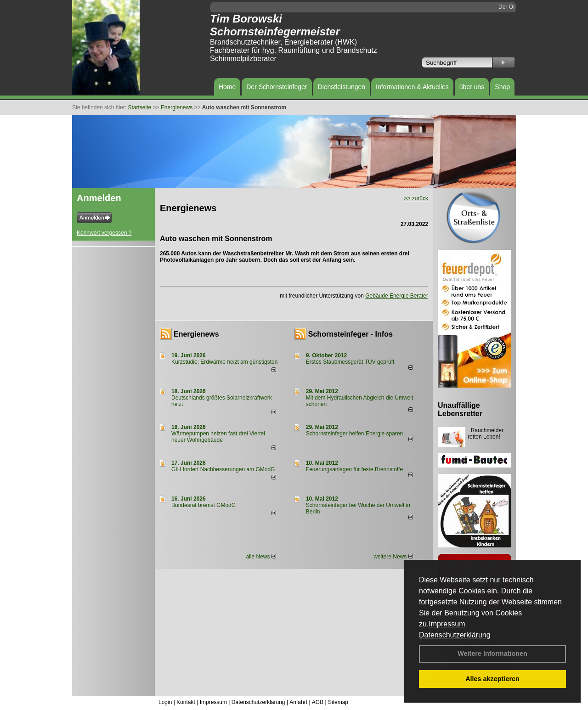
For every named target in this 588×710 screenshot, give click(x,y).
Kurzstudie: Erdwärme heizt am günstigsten (224, 362)
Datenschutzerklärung (455, 635)
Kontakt (186, 702)
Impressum (447, 624)
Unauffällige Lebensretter (460, 409)
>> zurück (416, 198)
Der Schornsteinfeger (277, 87)
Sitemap (338, 702)
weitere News (393, 557)
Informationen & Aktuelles (412, 87)
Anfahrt (298, 702)
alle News (261, 557)
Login (165, 702)
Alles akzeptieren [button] (492, 679)
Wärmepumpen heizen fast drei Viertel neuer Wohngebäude (218, 437)
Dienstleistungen (342, 87)
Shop (502, 87)
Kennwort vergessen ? (104, 233)
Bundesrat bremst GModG (204, 505)
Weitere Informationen (492, 654)
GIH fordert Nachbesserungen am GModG (223, 469)
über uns (472, 87)
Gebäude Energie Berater (397, 296)
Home (227, 87)
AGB (318, 702)
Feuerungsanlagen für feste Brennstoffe (354, 469)
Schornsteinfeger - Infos (351, 334)
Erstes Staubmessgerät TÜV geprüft (350, 362)
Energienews (196, 334)
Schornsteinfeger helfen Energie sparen (354, 434)
